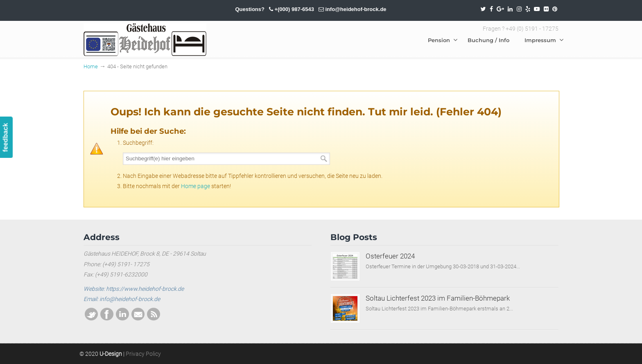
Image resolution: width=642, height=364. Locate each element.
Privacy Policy (143, 354)
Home (91, 66)
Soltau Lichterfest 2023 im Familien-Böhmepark (438, 298)
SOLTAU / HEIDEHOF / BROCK (145, 40)
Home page (196, 186)
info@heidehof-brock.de (356, 9)
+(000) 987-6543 (294, 9)
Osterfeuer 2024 (390, 256)
